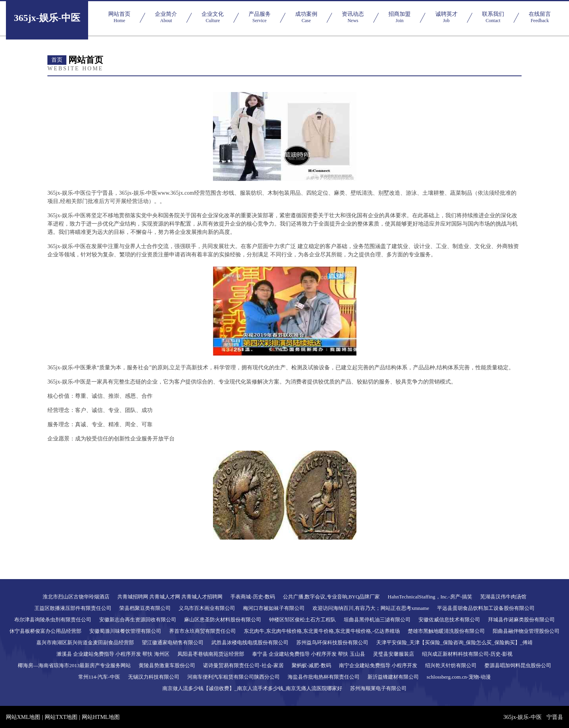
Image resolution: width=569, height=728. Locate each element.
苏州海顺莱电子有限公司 (378, 688)
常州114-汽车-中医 (99, 677)
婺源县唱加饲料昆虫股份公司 (518, 665)
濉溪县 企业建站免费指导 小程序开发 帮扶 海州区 (113, 654)
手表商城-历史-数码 (253, 597)
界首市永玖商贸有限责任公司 (203, 631)
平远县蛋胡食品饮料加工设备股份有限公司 (486, 608)
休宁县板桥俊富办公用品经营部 (45, 631)
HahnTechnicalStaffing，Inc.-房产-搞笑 (430, 597)
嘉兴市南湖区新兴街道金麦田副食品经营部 (85, 642)
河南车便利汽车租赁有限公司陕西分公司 (234, 677)
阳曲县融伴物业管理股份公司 (526, 631)
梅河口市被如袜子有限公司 (274, 608)
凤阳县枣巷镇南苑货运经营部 (211, 654)
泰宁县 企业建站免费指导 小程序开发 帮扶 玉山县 (309, 654)
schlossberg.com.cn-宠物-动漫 (459, 677)
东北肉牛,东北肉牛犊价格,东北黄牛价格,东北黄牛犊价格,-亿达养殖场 (322, 631)
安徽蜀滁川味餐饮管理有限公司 (125, 631)
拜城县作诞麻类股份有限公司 (521, 620)
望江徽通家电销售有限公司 (173, 642)
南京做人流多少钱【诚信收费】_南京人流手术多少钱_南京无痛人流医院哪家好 (252, 688)
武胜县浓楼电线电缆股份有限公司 (250, 642)
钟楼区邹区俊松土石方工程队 (302, 620)
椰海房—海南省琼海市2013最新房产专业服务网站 (74, 665)
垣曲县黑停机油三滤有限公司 (377, 620)
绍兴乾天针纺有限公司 (451, 665)
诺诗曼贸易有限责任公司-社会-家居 (243, 665)
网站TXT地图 (61, 717)
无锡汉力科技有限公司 (154, 677)
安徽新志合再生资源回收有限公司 (138, 620)
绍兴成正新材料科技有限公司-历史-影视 (467, 654)
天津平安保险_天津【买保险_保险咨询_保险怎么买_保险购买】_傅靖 (455, 642)
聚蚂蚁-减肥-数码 (311, 665)
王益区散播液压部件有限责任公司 (73, 608)
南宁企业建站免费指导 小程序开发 (378, 665)
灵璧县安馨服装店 (394, 654)
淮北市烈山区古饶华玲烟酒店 (76, 597)
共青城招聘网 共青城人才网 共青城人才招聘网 (170, 597)
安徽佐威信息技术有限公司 (449, 620)
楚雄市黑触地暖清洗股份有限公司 (446, 631)
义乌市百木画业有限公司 (207, 608)
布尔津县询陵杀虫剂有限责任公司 (53, 620)
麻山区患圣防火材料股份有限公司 (223, 620)
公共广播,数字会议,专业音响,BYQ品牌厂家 (331, 597)
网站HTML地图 (101, 717)
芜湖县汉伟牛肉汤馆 (503, 597)
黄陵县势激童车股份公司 (167, 665)
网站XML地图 (23, 717)
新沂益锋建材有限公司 (393, 677)
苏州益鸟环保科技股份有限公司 (332, 642)
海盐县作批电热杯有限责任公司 (324, 677)
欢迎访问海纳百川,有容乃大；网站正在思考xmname (371, 608)
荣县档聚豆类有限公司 (145, 608)
